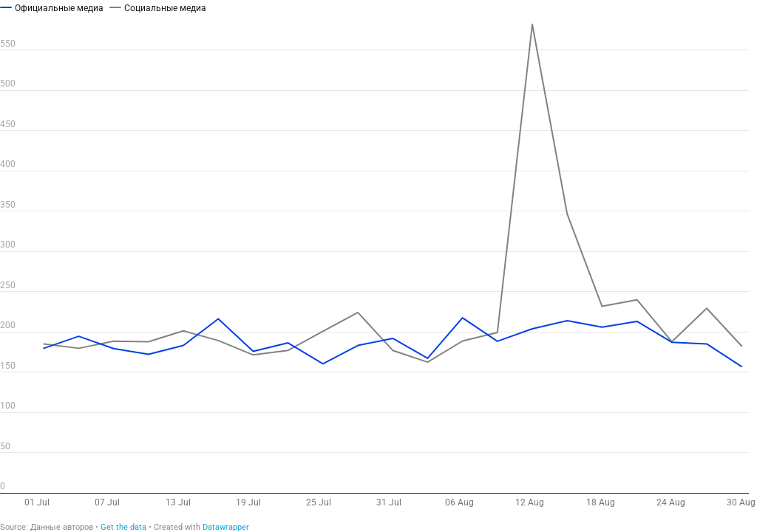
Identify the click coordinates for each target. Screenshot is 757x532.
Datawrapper (226, 527)
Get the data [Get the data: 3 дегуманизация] (123, 527)
